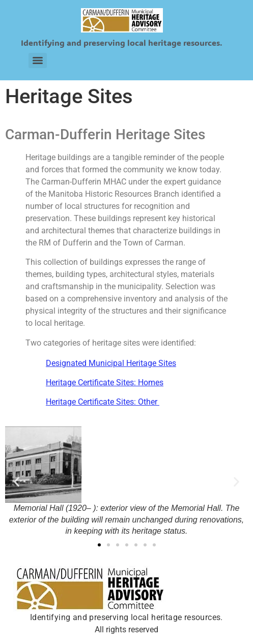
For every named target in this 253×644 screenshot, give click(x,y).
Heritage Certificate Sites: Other (103, 402)
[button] (17, 482)
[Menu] (38, 60)
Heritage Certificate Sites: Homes (105, 382)
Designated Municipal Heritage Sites (111, 363)
